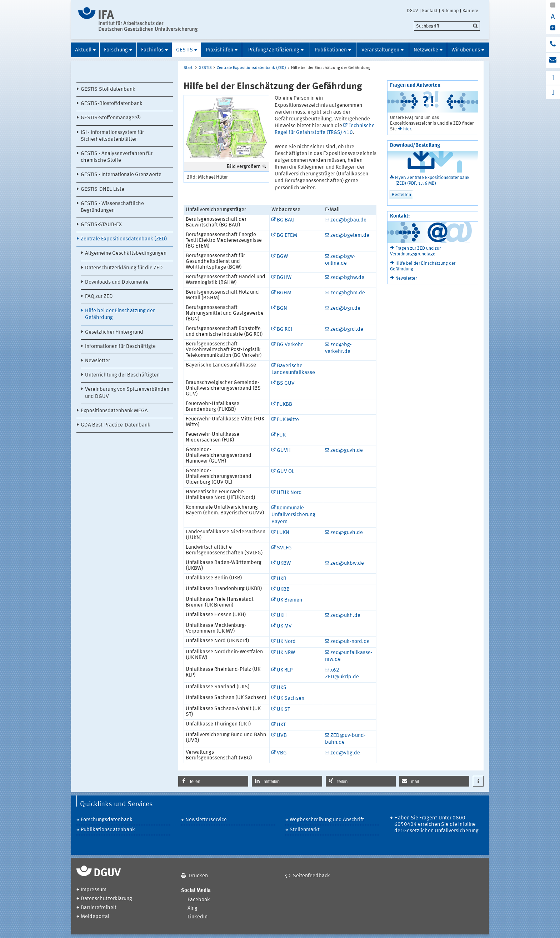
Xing (192, 909)
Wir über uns (466, 50)
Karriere (470, 11)
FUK (281, 435)
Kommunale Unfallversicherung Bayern (293, 515)
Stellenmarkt (305, 830)
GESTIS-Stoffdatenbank (108, 89)
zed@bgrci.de (347, 330)
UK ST (283, 710)
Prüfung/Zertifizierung (274, 50)
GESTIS (184, 50)
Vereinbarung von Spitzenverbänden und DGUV (127, 393)
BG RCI (284, 330)
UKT (281, 725)
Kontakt (430, 11)
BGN (282, 308)
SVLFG (284, 548)
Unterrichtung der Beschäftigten (122, 375)
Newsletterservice (206, 820)
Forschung (116, 50)
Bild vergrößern (244, 166)
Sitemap (450, 11)
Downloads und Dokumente (117, 282)
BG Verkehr (290, 345)
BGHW (284, 278)
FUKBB (284, 405)
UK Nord (286, 642)
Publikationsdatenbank (108, 830)
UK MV (284, 626)
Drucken (198, 876)
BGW (282, 257)
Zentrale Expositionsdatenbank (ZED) (124, 239)
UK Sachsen (291, 698)
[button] (213, 781)
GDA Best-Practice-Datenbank (116, 425)
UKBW (284, 563)
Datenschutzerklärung (106, 899)
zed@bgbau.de (348, 220)
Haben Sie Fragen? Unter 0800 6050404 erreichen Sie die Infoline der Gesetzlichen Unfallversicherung (436, 825)
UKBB (283, 590)
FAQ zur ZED (99, 297)
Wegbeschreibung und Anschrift (327, 820)
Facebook (199, 900)
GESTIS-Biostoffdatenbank (112, 104)
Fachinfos (152, 50)
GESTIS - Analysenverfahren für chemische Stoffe (117, 157)
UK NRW (286, 653)
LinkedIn (197, 917)
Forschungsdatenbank (107, 820)
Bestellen (401, 195)
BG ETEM (287, 236)
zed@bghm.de (348, 293)
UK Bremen (289, 600)
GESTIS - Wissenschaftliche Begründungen (112, 207)
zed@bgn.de (345, 308)
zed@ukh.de (345, 616)
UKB (282, 579)
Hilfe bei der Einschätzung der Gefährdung (120, 314)
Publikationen (331, 50)
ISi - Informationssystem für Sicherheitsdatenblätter (112, 136)
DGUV (412, 11)
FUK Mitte (288, 420)
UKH (282, 616)
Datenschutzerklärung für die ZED (124, 268)
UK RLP (285, 670)
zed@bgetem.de (350, 236)
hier (407, 129)
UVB (282, 736)
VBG (282, 753)
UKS (282, 688)
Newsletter (97, 361)
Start (188, 68)
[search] (447, 26)
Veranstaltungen (380, 50)
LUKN (283, 533)
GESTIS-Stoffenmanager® (111, 118)
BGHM (284, 293)
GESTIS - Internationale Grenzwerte (121, 175)
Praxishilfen (219, 50)
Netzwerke (426, 50)
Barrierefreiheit (99, 908)
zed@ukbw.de (347, 563)
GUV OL (286, 472)
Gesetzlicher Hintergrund (114, 332)
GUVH (284, 451)
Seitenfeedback (311, 876)
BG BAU (286, 220)
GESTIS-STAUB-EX (101, 225)
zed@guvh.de (347, 451)
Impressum (94, 890)
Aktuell (83, 50)
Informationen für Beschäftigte (120, 347)
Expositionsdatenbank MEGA (114, 411)
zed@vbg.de (345, 753)
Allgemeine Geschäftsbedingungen (126, 253)
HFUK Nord (289, 493)
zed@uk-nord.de (350, 642)
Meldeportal (95, 917)
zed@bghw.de (347, 278)
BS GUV (286, 383)
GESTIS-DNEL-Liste (102, 189)
